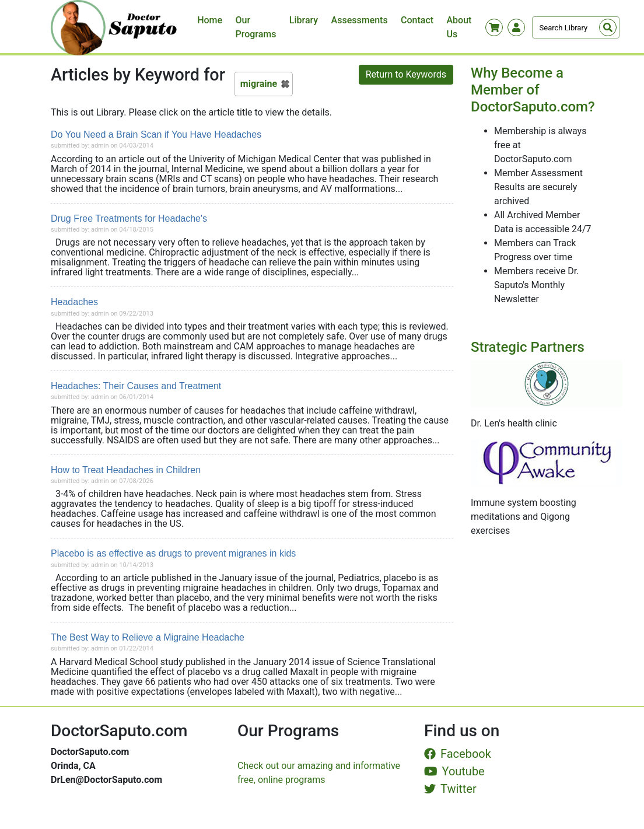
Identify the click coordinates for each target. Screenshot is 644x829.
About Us (459, 27)
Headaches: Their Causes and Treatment (136, 386)
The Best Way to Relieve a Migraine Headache (148, 637)
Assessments (360, 20)
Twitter (450, 789)
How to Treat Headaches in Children (126, 470)
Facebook (458, 754)
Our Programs (256, 27)
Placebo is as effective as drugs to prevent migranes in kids (173, 553)
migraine (259, 84)
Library (304, 20)
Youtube (454, 771)
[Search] (576, 27)
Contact (417, 20)
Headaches (74, 302)
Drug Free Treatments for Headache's (129, 218)
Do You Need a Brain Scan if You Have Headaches (156, 134)
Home (210, 20)
